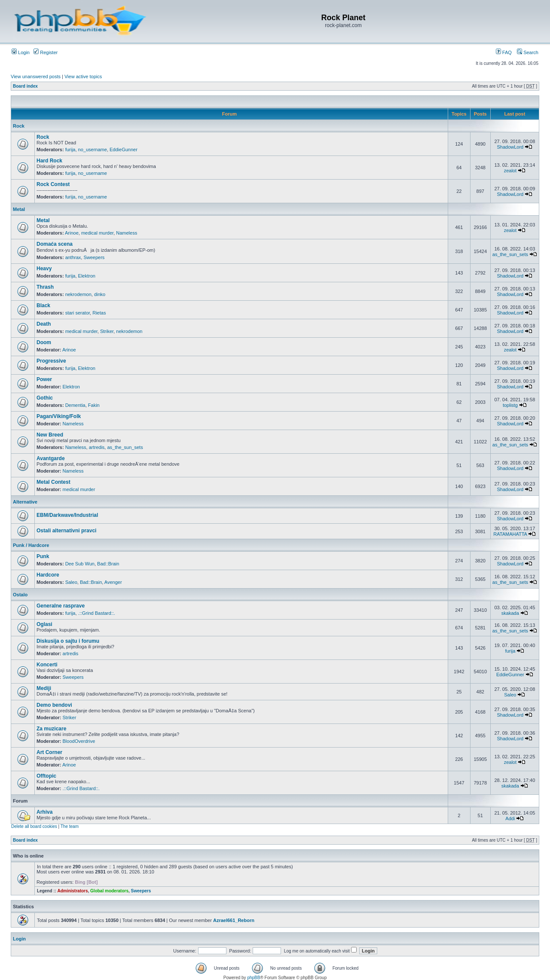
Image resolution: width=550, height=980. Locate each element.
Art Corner (49, 752)
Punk (43, 556)
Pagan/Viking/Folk (59, 416)
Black (43, 305)
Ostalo (20, 595)
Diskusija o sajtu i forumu (68, 641)
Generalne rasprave (61, 606)
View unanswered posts (36, 76)
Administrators (72, 891)
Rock (19, 126)
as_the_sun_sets (510, 254)
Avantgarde (51, 458)
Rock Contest (53, 184)
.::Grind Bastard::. (97, 613)
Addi (510, 818)
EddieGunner (124, 150)
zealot (510, 171)
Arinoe (72, 233)
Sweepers (94, 257)
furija (70, 150)
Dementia (75, 405)
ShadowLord (510, 147)
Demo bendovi (54, 705)
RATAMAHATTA (510, 534)
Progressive (51, 361)
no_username (93, 150)
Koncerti (47, 665)
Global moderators (109, 891)
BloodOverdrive (79, 741)
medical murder (97, 233)
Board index (25, 86)
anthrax (73, 257)
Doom (44, 342)
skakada (510, 613)
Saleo (71, 582)
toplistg (510, 405)
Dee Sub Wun (80, 564)
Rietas (99, 313)
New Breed (50, 435)
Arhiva (44, 812)
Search (528, 52)
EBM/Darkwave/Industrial (67, 515)
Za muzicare (51, 729)
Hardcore (48, 575)
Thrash (45, 287)
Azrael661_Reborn (234, 920)
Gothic (45, 398)
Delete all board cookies (34, 826)
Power (44, 379)
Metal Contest (53, 482)
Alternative (25, 502)
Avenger (113, 582)
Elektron (87, 276)
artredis (97, 447)
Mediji (44, 688)
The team (70, 826)
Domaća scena (55, 244)
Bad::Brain (108, 564)
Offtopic (46, 776)
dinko (100, 294)
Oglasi (44, 624)
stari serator (78, 313)
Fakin (94, 405)
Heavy (44, 269)
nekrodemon (78, 294)
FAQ (504, 52)
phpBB (254, 978)
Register (46, 52)
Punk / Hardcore (31, 545)
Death (44, 324)
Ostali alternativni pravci (66, 531)
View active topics (83, 76)
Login (21, 52)
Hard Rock (49, 161)
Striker (107, 331)
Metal (19, 209)
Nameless (127, 233)
